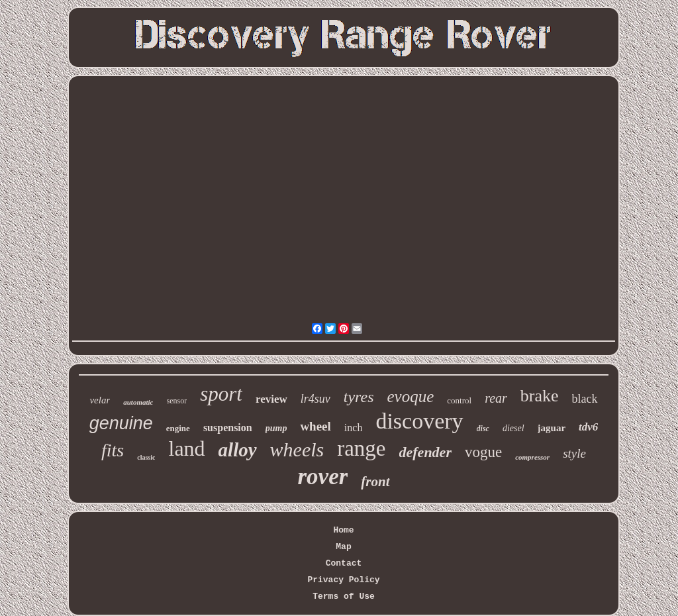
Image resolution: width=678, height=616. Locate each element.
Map (343, 547)
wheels (297, 449)
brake (540, 396)
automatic (138, 402)
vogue (483, 452)
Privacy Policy (343, 580)
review (271, 399)
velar (100, 400)
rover (323, 477)
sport (221, 394)
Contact (344, 563)
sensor (176, 401)
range (361, 448)
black (585, 399)
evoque (411, 396)
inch (354, 428)
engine (178, 428)
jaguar (552, 428)
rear (496, 398)
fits (113, 450)
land (186, 448)
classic (146, 457)
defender (425, 452)
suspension (228, 428)
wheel (315, 426)
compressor (532, 457)
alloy (238, 450)
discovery (419, 421)
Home (343, 530)
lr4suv (315, 399)
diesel (513, 428)
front (375, 482)
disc (483, 429)
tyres (359, 397)
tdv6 (588, 427)
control (459, 400)
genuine (121, 423)
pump (276, 428)
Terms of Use (344, 596)
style (574, 453)
